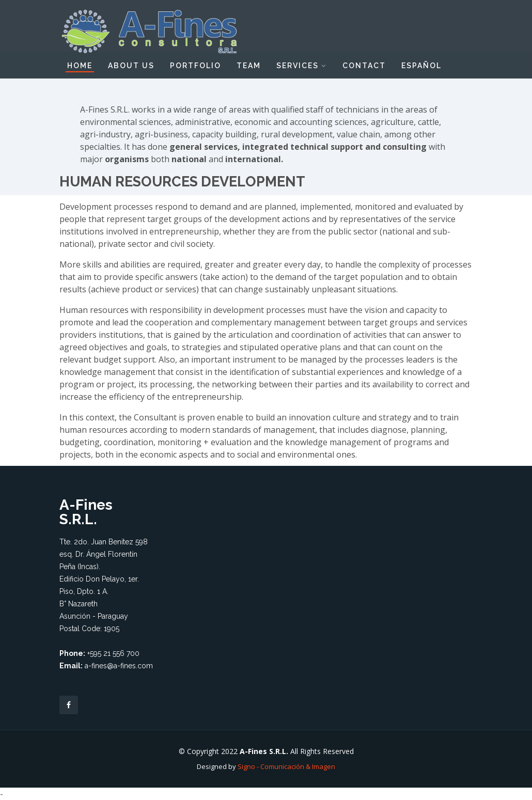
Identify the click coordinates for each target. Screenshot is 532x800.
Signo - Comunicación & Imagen (286, 766)
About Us (131, 66)
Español (421, 66)
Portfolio (195, 66)
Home (80, 66)
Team (249, 66)
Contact (364, 66)
